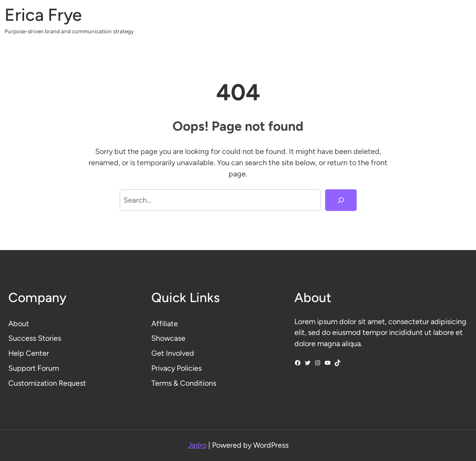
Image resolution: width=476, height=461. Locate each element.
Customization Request (47, 383)
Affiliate (165, 323)
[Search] (341, 200)
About (19, 323)
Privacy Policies (176, 368)
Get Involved (173, 353)
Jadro (197, 445)
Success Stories (35, 338)
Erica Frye (43, 15)
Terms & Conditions (184, 383)
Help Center (29, 353)
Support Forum (34, 368)
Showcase (168, 338)
